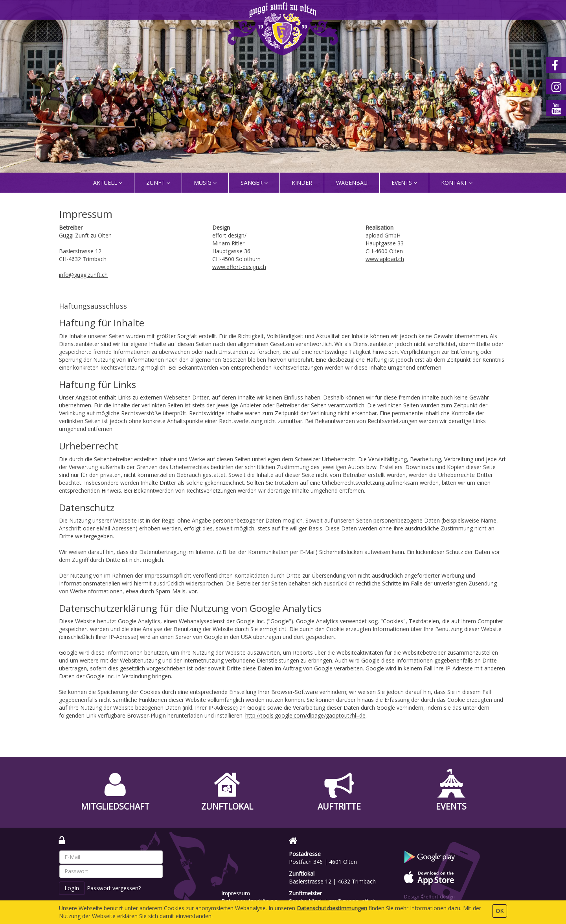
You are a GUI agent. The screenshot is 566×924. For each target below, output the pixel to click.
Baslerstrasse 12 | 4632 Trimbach (332, 881)
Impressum (236, 893)
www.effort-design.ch (239, 267)
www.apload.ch (385, 259)
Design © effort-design (429, 897)
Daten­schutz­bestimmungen (332, 908)
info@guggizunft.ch (83, 275)
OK (500, 911)
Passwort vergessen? (114, 888)
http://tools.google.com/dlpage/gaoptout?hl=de (305, 715)
